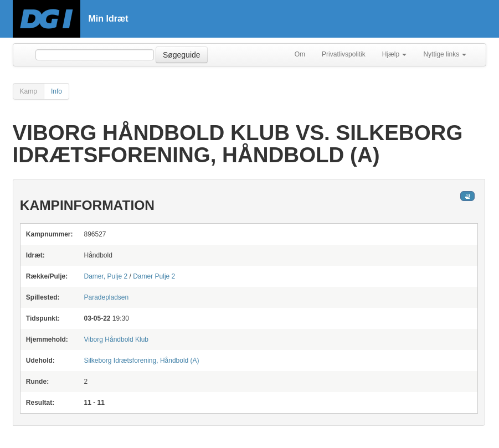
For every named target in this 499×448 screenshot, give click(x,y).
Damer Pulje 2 (154, 276)
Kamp (29, 91)
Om (300, 54)
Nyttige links (445, 54)
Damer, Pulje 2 (106, 276)
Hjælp (395, 54)
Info (56, 91)
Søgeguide (182, 55)
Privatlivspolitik (344, 54)
